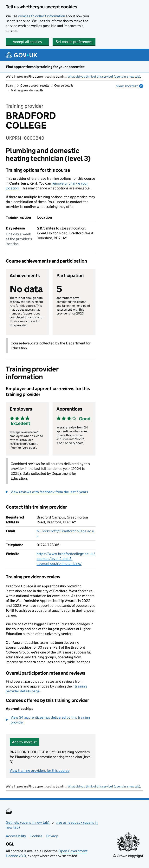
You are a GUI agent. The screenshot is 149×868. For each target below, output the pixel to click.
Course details (64, 85)
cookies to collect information (42, 16)
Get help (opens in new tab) (28, 822)
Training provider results (27, 90)
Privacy (52, 836)
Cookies (36, 836)
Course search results (35, 85)
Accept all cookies (27, 42)
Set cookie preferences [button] (74, 42)
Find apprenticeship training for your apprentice (45, 67)
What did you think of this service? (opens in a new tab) (104, 77)
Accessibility (16, 836)
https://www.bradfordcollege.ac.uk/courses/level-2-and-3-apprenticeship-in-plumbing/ (66, 559)
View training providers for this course (40, 770)
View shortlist (130, 86)
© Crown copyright (128, 856)
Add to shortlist (24, 742)
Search (11, 85)
